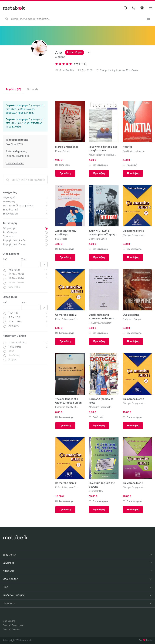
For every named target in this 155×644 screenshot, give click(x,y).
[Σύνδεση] (142, 8)
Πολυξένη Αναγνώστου (100, 323)
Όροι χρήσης (9, 621)
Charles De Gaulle (98, 239)
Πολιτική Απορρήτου (13, 625)
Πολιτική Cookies (11, 629)
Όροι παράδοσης (15, 163)
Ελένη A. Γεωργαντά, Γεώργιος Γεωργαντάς (134, 235)
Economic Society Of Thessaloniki (66, 407)
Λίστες (32, 89)
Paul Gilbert (61, 239)
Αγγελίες (13, 89)
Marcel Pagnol (62, 151)
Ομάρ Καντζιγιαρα (132, 319)
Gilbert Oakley (96, 491)
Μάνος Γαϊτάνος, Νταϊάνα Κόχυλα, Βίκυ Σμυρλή (102, 155)
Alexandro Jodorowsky (100, 407)
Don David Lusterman (134, 151)
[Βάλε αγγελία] (125, 8)
